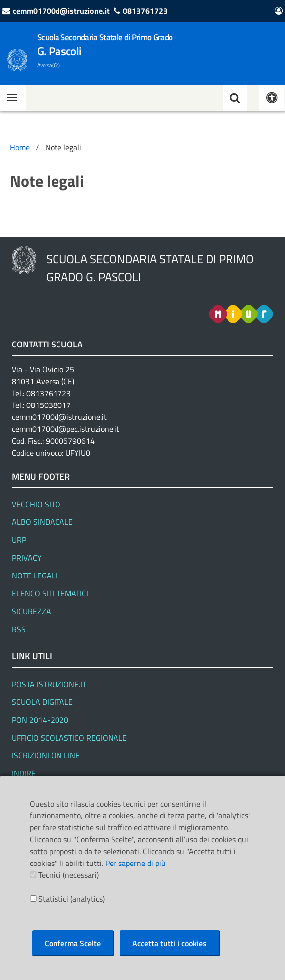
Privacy (27, 558)
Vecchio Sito (36, 504)
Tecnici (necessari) (68, 875)
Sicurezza (31, 611)
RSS (19, 629)
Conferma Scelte (73, 943)
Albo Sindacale (42, 522)
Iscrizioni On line (46, 755)
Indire (24, 773)
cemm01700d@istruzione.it (61, 11)
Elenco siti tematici (50, 593)
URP (19, 540)
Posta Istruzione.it (49, 684)
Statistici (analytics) (71, 899)
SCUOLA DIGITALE (42, 702)
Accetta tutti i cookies (170, 943)
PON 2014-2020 (40, 720)
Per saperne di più (135, 863)
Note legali (35, 576)
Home (20, 147)
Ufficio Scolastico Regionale (69, 738)
